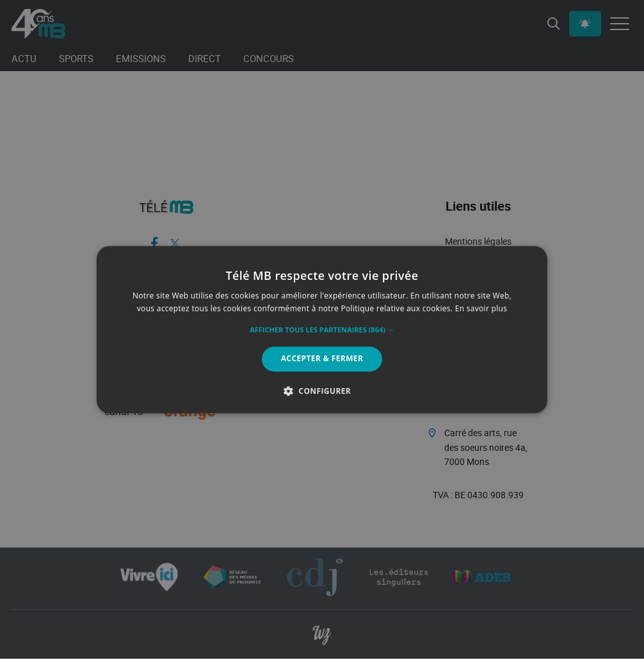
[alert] (322, 329)
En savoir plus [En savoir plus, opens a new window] (481, 308)
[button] (322, 330)
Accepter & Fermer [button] (322, 359)
